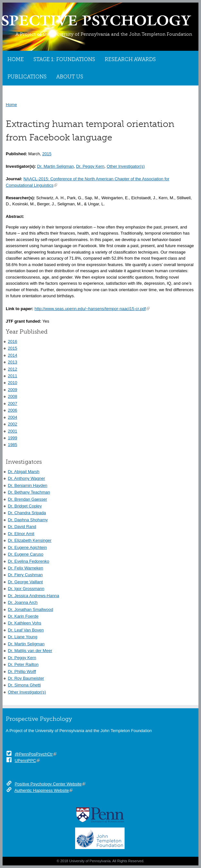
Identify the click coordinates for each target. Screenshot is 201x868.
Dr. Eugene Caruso (26, 554)
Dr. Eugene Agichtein (27, 547)
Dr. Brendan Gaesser (28, 499)
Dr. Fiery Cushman (25, 575)
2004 (13, 417)
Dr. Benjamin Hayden (28, 485)
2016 (13, 341)
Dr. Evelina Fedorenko (29, 561)
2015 (47, 154)
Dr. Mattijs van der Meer (30, 651)
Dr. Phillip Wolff (22, 671)
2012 (13, 369)
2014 (13, 355)
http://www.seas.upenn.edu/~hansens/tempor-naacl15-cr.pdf (90, 309)
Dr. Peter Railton (23, 664)
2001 (13, 431)
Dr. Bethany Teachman (29, 492)
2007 (13, 403)
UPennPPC (25, 761)
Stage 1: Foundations (64, 59)
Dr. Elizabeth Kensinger (30, 540)
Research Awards (130, 59)
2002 (13, 424)
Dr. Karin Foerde (23, 616)
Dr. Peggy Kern (90, 166)
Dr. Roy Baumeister (26, 678)
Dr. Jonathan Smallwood (31, 609)
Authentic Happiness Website (42, 790)
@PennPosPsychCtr (34, 754)
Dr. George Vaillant (26, 582)
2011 (13, 376)
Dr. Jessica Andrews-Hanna (34, 596)
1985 (13, 445)
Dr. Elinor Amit (21, 534)
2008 (13, 396)
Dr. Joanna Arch (23, 602)
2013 (13, 362)
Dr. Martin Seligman (56, 166)
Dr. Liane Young (23, 637)
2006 (13, 410)
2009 (13, 390)
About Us (70, 77)
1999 (13, 438)
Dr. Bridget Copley (25, 506)
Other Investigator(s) (126, 166)
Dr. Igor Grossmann (26, 589)
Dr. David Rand (22, 527)
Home (16, 59)
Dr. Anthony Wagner (27, 478)
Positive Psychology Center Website (48, 784)
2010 (13, 383)
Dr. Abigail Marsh (24, 472)
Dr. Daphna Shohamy (28, 520)
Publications (27, 77)
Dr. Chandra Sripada (27, 513)
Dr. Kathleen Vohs (25, 623)
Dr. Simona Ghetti (25, 685)
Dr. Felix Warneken (26, 568)
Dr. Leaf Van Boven (26, 630)
